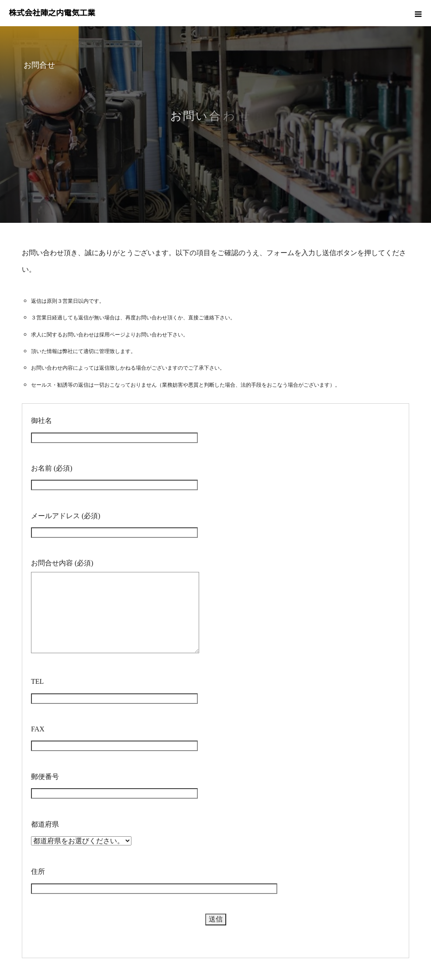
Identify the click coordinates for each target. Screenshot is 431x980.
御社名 (41, 421)
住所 (38, 871)
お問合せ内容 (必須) (62, 563)
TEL (37, 681)
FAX (38, 729)
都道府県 (45, 824)
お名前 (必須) (52, 468)
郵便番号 (45, 777)
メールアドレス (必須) (66, 516)
